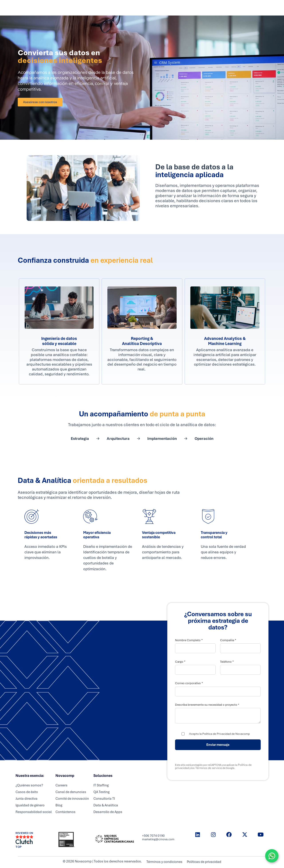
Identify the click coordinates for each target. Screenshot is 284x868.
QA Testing (102, 792)
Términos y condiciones (164, 862)
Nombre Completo (189, 640)
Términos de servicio (208, 768)
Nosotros (177, 8)
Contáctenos (65, 812)
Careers (157, 8)
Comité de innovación (72, 799)
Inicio (99, 8)
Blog (59, 805)
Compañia (228, 640)
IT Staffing (101, 785)
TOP (19, 847)
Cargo (180, 662)
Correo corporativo (189, 683)
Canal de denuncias (71, 792)
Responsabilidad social (34, 812)
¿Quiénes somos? (29, 785)
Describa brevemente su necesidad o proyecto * (207, 705)
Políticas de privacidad (205, 862)
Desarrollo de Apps (108, 812)
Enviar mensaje (218, 745)
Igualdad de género (30, 805)
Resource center (203, 8)
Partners (138, 8)
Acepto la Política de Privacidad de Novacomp (219, 734)
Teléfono (227, 662)
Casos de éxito (27, 792)
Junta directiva (27, 799)
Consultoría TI (104, 799)
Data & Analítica (106, 805)
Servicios (117, 8)
